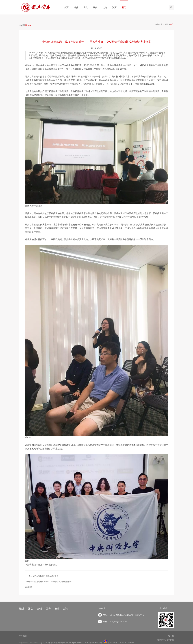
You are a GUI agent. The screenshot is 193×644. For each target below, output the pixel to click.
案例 (95, 7)
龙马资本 (102, 608)
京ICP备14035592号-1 (94, 643)
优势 (105, 7)
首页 (66, 7)
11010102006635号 (126, 643)
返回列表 (29, 587)
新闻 (124, 7)
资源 (114, 7)
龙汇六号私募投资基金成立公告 (46, 576)
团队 (86, 7)
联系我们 (23, 636)
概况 (76, 7)
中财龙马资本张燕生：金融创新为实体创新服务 (52, 582)
